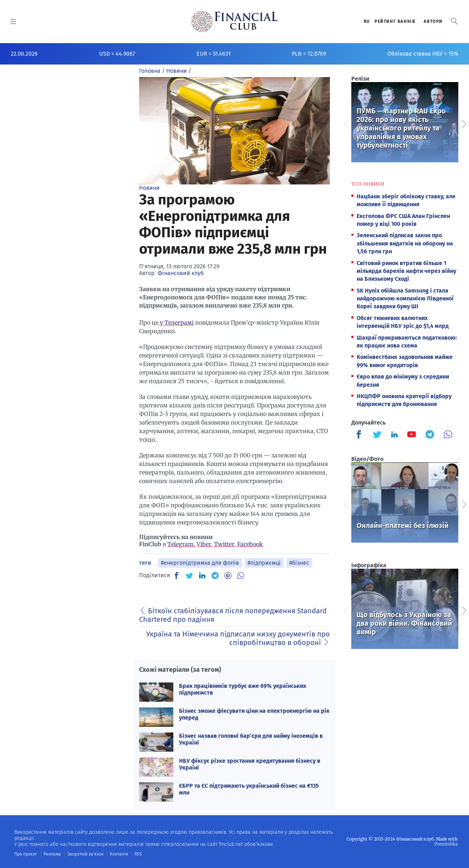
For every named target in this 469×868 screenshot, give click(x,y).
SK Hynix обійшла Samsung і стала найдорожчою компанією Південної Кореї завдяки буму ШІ (405, 299)
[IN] (202, 576)
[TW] (189, 575)
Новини (149, 188)
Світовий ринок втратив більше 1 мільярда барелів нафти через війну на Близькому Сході (406, 271)
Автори (433, 21)
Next (464, 123)
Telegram (180, 544)
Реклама (52, 854)
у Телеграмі (176, 323)
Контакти (119, 854)
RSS (138, 854)
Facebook (250, 544)
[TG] (215, 575)
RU (367, 21)
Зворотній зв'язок (85, 854)
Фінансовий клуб (181, 273)
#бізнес (299, 563)
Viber (204, 544)
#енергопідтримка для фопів (200, 563)
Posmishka (446, 844)
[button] (454, 21)
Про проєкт (26, 854)
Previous (346, 123)
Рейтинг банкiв (395, 21)
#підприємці (264, 563)
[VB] (241, 575)
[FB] (177, 575)
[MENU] (13, 21)
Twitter (224, 544)
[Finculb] (360, 435)
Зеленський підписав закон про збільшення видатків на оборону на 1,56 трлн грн (405, 243)
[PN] (228, 575)
